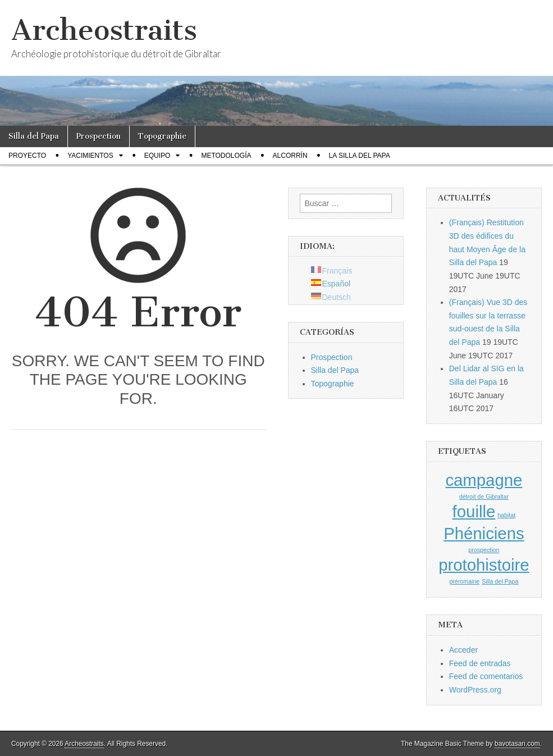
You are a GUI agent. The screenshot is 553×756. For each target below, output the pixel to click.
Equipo (157, 156)
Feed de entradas (480, 663)
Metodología (226, 156)
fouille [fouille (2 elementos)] (474, 511)
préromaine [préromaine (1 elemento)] (464, 581)
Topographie (162, 136)
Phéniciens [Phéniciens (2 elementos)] (484, 533)
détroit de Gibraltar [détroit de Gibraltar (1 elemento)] (484, 497)
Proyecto (27, 156)
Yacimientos (90, 156)
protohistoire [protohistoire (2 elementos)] (484, 565)
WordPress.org (475, 690)
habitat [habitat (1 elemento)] (506, 515)
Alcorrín (290, 156)
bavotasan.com (517, 744)
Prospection (99, 136)
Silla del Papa (34, 136)
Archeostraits (104, 30)
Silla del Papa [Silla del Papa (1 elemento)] (500, 581)
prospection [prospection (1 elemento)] (484, 550)
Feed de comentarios (486, 676)
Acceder (463, 650)
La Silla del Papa (360, 156)
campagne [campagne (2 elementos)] (484, 480)
